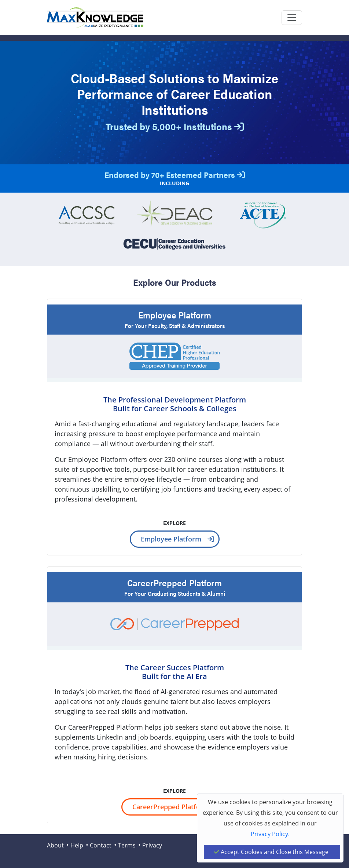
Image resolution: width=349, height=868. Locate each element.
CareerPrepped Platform (171, 807)
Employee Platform (171, 539)
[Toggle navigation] (292, 18)
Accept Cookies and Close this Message (271, 852)
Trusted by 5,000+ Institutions (175, 126)
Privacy (152, 845)
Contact (101, 845)
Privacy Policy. (270, 834)
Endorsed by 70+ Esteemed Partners (175, 174)
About (55, 845)
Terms (127, 845)
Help (77, 845)
